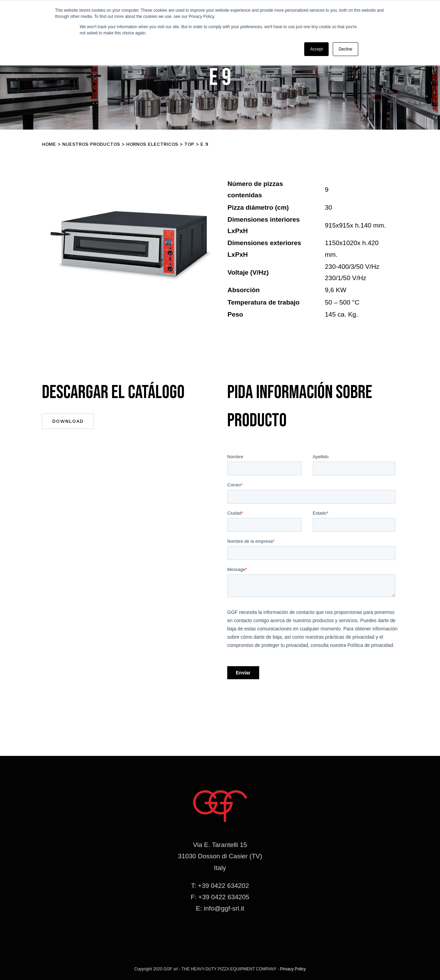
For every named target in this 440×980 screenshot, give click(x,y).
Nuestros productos (91, 144)
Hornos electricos (152, 144)
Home (49, 144)
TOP (189, 144)
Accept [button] (316, 49)
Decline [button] (345, 49)
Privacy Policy (293, 969)
